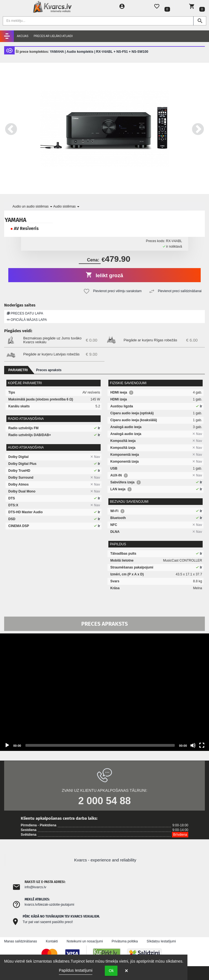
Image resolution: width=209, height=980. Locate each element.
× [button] (126, 971)
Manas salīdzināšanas (21, 941)
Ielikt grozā (105, 275)
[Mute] (193, 745)
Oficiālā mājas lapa (27, 320)
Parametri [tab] (18, 370)
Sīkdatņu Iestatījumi (161, 941)
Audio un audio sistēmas (32, 206)
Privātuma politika (125, 941)
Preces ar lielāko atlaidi (53, 36)
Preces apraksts (49, 370)
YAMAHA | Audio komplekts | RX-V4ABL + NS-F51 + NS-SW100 (99, 52)
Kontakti (52, 941)
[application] (104, 692)
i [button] (131, 393)
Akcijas (23, 36)
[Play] (7, 745)
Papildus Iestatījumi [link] (76, 970)
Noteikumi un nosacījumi (85, 941)
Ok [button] (111, 971)
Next (198, 128)
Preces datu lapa (25, 313)
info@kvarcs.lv (35, 887)
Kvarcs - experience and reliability (105, 860)
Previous (11, 128)
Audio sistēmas (66, 206)
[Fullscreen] (202, 745)
